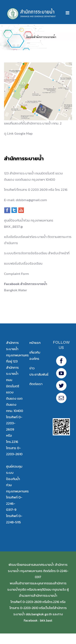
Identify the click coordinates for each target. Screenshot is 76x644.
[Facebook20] (61, 361)
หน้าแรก (35, 343)
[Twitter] (61, 386)
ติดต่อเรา (36, 384)
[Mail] (61, 398)
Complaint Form (17, 274)
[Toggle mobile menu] (68, 13)
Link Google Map (20, 133)
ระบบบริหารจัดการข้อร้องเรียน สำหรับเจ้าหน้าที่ (37, 253)
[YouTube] (61, 373)
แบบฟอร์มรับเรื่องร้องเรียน (23, 263)
